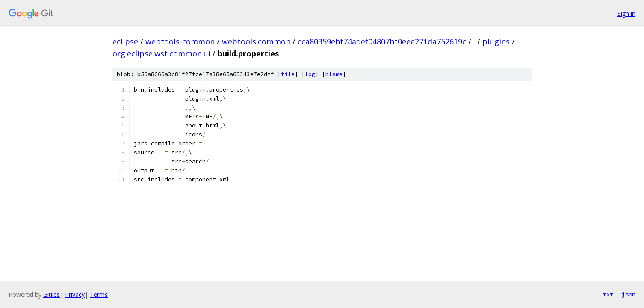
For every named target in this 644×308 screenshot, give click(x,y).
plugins (496, 41)
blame (334, 74)
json (629, 294)
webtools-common (180, 41)
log (310, 74)
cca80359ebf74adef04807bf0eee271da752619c (382, 41)
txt (608, 294)
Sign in (626, 13)
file (288, 74)
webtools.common (256, 41)
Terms (99, 295)
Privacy (75, 295)
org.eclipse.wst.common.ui (161, 53)
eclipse (125, 41)
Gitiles (52, 295)
